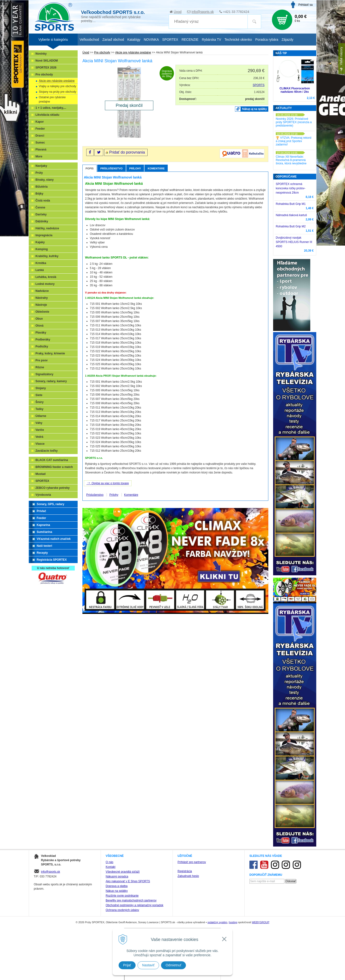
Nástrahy (42, 298)
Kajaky (40, 242)
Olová (39, 326)
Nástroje (41, 305)
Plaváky (41, 333)
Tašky (39, 409)
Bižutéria (42, 187)
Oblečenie (42, 312)
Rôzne (40, 367)
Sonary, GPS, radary (50, 504)
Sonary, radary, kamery (51, 381)
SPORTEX (42, 481)
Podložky (42, 346)
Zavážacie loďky (47, 451)
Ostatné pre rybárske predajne (52, 99)
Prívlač (41, 511)
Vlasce (40, 444)
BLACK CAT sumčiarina (52, 460)
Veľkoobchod (89, 40)
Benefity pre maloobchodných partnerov (131, 900)
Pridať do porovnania (127, 152)
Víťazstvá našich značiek (54, 539)
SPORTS (259, 85)
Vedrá (39, 437)
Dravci (40, 136)
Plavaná (41, 150)
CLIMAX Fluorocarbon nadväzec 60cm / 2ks (295, 90)
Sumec (40, 143)
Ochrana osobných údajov (122, 910)
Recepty (42, 553)
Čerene (40, 208)
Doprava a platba (117, 886)
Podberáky (43, 340)
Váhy (39, 423)
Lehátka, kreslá (46, 277)
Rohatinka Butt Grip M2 (291, 226)
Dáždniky (42, 221)
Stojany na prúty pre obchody (57, 92)
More (39, 156)
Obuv (39, 319)
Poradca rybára (267, 40)
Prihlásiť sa (305, 5)
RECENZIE (190, 40)
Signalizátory (44, 374)
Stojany (41, 388)
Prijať (127, 965)
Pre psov (42, 360)
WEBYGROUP (261, 922)
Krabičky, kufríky (47, 256)
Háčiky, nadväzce (47, 228)
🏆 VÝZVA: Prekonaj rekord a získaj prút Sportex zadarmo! (293, 141)
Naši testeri (44, 546)
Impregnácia (44, 235)
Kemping (42, 249)
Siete (39, 395)
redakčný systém (217, 922)
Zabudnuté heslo (188, 876)
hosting (233, 922)
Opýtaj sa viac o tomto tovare (108, 483)
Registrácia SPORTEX (52, 560)
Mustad (40, 474)
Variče (40, 430)
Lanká (40, 270)
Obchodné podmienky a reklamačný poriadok (135, 905)
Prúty (39, 173)
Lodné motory (45, 284)
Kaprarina (43, 525)
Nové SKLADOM (47, 61)
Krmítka (41, 263)
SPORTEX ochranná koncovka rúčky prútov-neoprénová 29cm (290, 188)
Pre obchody (44, 75)
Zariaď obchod (113, 40)
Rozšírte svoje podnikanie (122, 896)
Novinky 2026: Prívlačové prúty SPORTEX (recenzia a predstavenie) (294, 122)
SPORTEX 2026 (46, 68)
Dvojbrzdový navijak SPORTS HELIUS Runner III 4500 (294, 242)
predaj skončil (255, 99)
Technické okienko (238, 40)
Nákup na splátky (117, 891)
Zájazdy (287, 40)
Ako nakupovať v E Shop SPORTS (128, 881)
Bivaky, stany (45, 180)
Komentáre (156, 168)
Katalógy (134, 40)
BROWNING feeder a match (54, 467)
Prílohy (135, 168)
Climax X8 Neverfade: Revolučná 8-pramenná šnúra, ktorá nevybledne (291, 160)
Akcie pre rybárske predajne (57, 81)
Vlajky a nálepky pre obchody (57, 86)
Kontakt (111, 867)
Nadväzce (42, 291)
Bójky (39, 194)
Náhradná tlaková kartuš (291, 215)
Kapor (40, 122)
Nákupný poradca (117, 876)
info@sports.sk (203, 12)
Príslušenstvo (112, 168)
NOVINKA (151, 40)
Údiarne (41, 416)
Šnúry (40, 402)
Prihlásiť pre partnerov (192, 862)
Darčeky (41, 214)
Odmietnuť (173, 965)
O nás (109, 862)
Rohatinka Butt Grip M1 (291, 204)
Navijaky (41, 166)
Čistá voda (43, 201)
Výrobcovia (43, 495)
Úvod (178, 12)
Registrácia (185, 871)
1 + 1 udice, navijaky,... (51, 108)
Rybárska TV (211, 40)
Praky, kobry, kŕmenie (50, 353)
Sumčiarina (44, 532)
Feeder (40, 129)
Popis (90, 168)
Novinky (41, 54)
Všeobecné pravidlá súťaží (123, 872)
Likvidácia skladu (47, 115)
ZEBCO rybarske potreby (53, 488)
